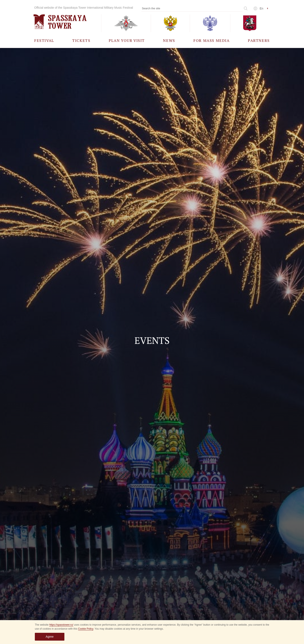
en (261, 8)
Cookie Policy (86, 629)
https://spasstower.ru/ (61, 625)
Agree (50, 637)
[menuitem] (44, 40)
